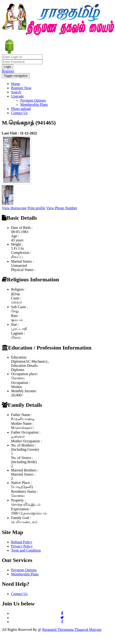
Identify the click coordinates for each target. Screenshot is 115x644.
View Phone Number (62, 208)
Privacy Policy (22, 546)
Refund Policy (22, 542)
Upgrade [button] (17, 96)
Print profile (36, 208)
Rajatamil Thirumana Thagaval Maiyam (72, 630)
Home (16, 84)
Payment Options (33, 100)
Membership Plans (34, 105)
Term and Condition (26, 550)
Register (8, 71)
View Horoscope (14, 208)
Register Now (21, 88)
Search (16, 92)
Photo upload (21, 109)
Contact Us (19, 113)
